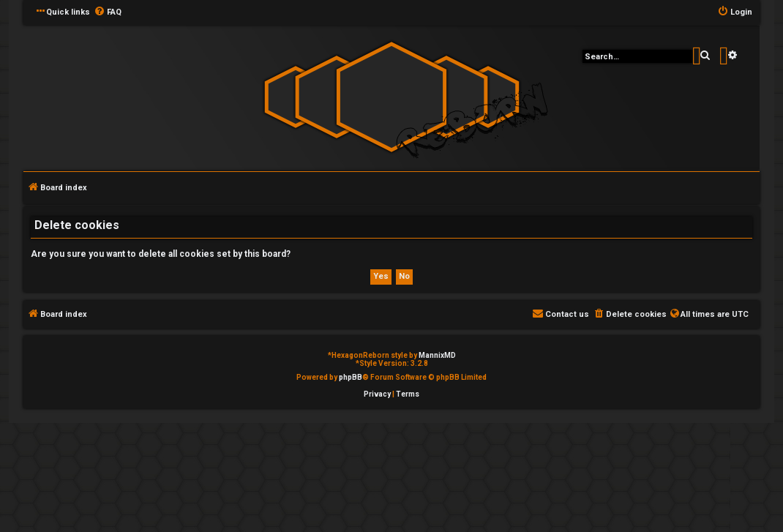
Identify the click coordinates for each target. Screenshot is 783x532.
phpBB (351, 377)
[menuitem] (108, 12)
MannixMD (437, 355)
